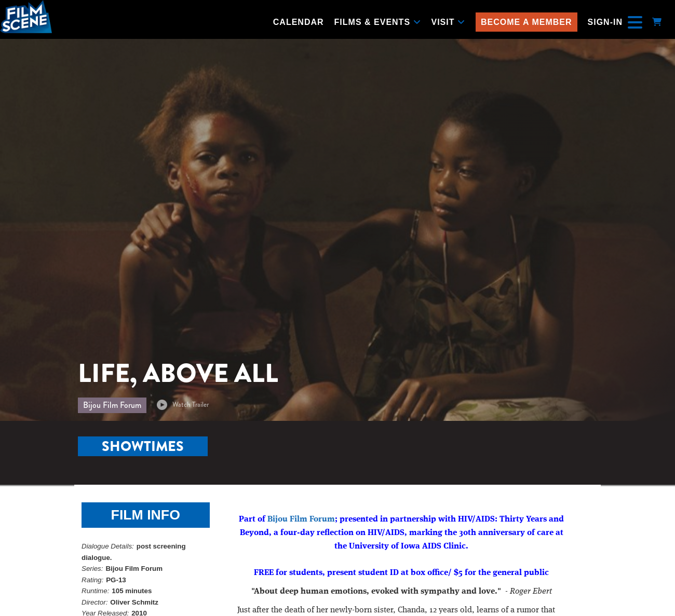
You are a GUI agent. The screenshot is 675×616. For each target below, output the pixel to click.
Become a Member (526, 22)
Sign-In (605, 22)
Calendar (299, 22)
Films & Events (378, 22)
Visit (448, 22)
